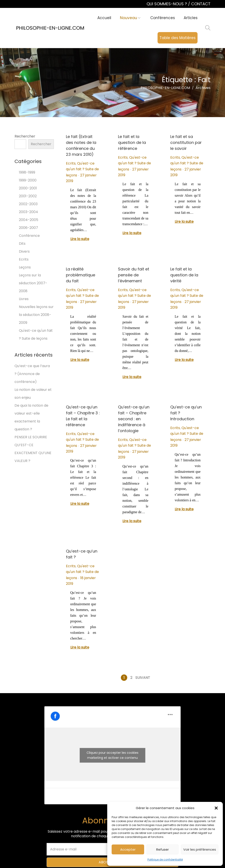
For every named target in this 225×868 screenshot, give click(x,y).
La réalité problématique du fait (81, 275)
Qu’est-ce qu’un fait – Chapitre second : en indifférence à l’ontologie (134, 419)
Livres (24, 299)
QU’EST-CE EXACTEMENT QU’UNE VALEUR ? (33, 453)
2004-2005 (29, 220)
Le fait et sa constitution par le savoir (186, 142)
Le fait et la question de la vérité (184, 275)
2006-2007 (28, 228)
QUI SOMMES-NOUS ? (167, 4)
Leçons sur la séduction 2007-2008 (33, 283)
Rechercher (25, 136)
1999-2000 (28, 180)
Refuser (162, 849)
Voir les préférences (200, 849)
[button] (216, 808)
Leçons (25, 267)
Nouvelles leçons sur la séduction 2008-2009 (36, 315)
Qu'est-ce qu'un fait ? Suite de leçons (82, 169)
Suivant (143, 678)
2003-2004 (28, 212)
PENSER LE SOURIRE (31, 437)
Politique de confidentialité (165, 860)
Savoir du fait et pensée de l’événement (134, 275)
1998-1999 (27, 172)
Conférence (29, 236)
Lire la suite (80, 239)
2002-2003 (28, 204)
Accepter (128, 849)
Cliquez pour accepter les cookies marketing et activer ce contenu (112, 755)
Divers (24, 251)
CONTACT (201, 4)
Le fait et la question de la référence (132, 142)
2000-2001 (28, 188)
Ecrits (71, 163)
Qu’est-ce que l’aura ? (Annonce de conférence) (32, 374)
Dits (22, 244)
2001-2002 (28, 196)
